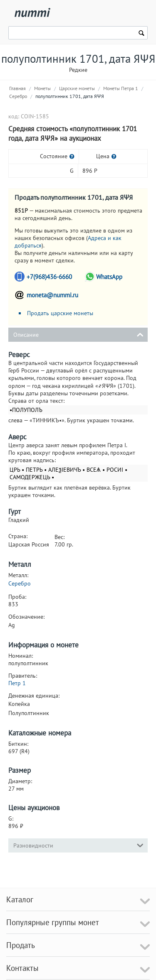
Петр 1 (17, 683)
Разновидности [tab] (78, 845)
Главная (17, 88)
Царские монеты (77, 88)
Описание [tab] (78, 334)
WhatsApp (109, 277)
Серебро (18, 96)
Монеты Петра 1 (121, 88)
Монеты (42, 88)
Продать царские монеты (60, 313)
